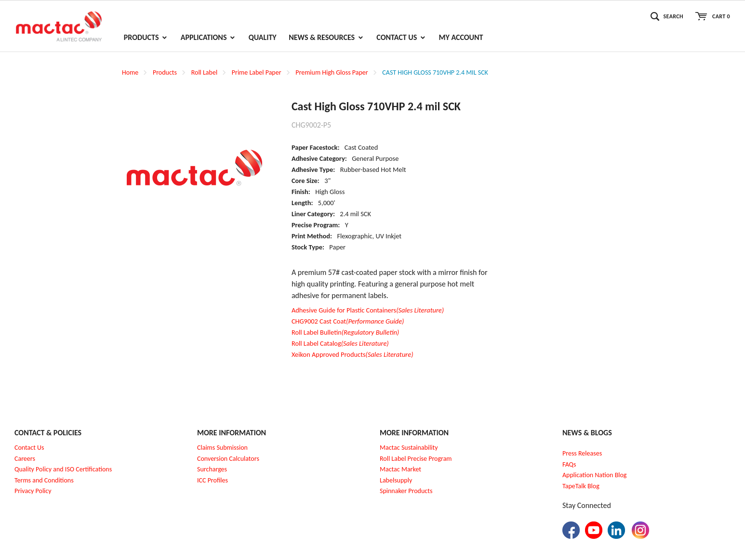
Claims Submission (222, 448)
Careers (25, 459)
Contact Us (29, 448)
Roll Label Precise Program (416, 459)
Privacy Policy (33, 491)
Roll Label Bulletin (345, 332)
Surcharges (212, 469)
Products (165, 72)
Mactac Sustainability (409, 448)
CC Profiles (213, 480)
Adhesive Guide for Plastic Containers (368, 310)
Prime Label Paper (257, 72)
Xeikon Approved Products (353, 354)
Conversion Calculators (228, 459)
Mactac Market (400, 469)
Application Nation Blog (594, 475)
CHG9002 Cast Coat (348, 321)
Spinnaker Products (406, 491)
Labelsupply (396, 480)
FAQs (569, 464)
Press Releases (582, 453)
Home (130, 72)
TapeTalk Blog (581, 486)
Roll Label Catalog (340, 343)
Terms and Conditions (44, 480)
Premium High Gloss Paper (332, 72)
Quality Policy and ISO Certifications (63, 469)
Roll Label (204, 72)
